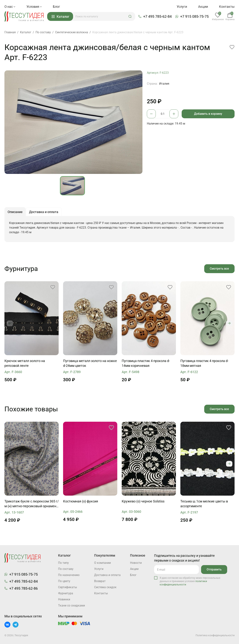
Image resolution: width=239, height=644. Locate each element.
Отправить (214, 569)
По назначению (69, 575)
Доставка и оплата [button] (44, 212)
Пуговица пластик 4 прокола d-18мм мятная (204, 363)
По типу (63, 563)
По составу (66, 569)
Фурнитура (66, 593)
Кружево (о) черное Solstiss (143, 501)
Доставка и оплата (107, 575)
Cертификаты (68, 587)
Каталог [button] (60, 17)
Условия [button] (34, 7)
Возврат (100, 581)
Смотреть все (219, 269)
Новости (136, 563)
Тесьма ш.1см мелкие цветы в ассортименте (204, 504)
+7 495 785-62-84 (157, 16)
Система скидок (105, 587)
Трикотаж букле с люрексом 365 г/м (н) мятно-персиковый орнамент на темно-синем (32, 504)
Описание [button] (15, 212)
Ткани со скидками (71, 605)
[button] (130, 16)
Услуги (182, 7)
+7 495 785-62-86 (23, 588)
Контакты (227, 7)
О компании (102, 563)
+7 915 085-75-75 (194, 16)
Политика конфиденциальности (215, 635)
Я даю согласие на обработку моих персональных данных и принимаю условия (190, 581)
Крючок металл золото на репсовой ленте (25, 363)
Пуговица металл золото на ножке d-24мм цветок (90, 363)
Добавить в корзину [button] (208, 114)
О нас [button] (10, 7)
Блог (57, 7)
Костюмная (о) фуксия (81, 501)
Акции (203, 7)
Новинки (64, 599)
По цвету (64, 581)
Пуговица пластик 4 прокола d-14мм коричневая (146, 363)
